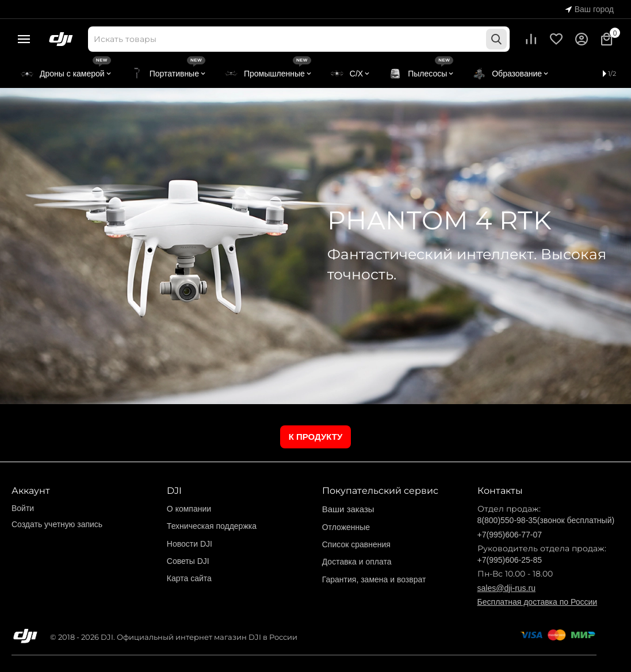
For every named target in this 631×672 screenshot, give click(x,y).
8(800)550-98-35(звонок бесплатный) (546, 520)
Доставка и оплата (357, 562)
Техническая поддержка (212, 526)
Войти (23, 508)
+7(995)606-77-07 (510, 535)
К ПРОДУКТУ (316, 437)
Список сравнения (356, 544)
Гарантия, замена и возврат (374, 579)
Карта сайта (189, 578)
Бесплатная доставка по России (538, 602)
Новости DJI (190, 544)
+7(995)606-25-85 (510, 560)
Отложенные (346, 527)
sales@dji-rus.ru (506, 588)
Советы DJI (188, 561)
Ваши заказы (348, 509)
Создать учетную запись (57, 524)
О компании (189, 509)
